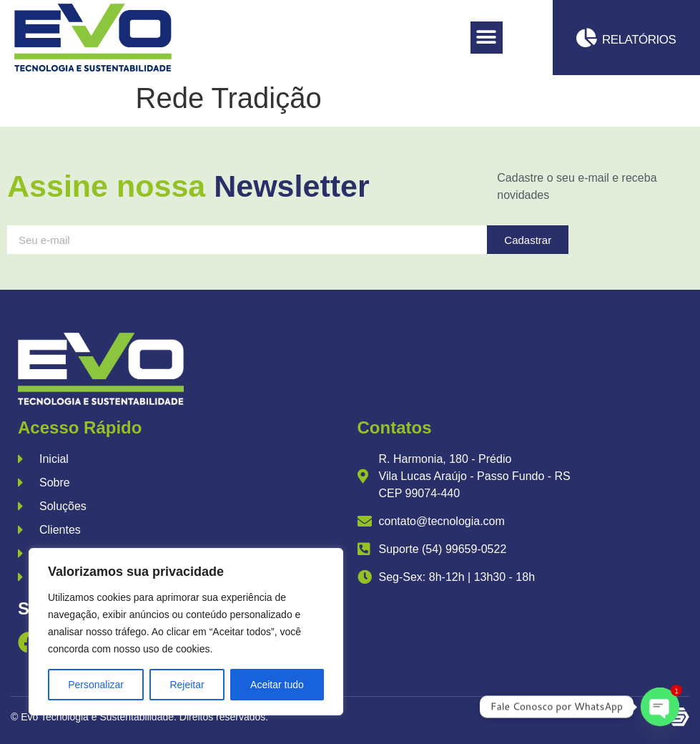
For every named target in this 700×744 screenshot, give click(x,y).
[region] (186, 632)
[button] (487, 38)
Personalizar (96, 685)
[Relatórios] (587, 38)
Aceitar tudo (277, 685)
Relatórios (639, 40)
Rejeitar (187, 685)
